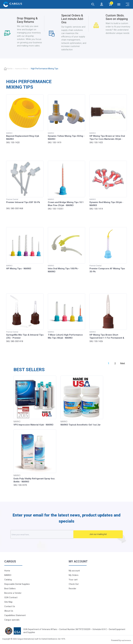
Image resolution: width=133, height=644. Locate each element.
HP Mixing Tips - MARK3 (19, 269)
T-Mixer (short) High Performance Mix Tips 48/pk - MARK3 (65, 336)
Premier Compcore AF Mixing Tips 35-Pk (107, 270)
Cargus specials (12, 620)
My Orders (74, 575)
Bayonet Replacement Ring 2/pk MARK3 (23, 138)
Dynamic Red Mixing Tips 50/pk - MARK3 (106, 204)
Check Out (74, 584)
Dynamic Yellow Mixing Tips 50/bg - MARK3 (66, 138)
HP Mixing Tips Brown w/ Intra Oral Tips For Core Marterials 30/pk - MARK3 (107, 139)
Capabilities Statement (15, 615)
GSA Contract (11, 597)
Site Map (8, 602)
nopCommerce (126, 640)
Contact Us (10, 606)
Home (10, 69)
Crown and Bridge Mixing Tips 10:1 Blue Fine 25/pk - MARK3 (66, 204)
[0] (110, 4)
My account (74, 571)
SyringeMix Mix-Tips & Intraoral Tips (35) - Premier (25, 336)
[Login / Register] (102, 4)
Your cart (73, 580)
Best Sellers (10, 589)
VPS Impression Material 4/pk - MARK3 (33, 425)
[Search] (93, 4)
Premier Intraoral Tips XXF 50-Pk (23, 202)
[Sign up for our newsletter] (49, 534)
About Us (9, 611)
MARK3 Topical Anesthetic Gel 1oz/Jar (81, 425)
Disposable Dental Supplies (17, 584)
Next (123, 363)
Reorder (72, 589)
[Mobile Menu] (128, 4)
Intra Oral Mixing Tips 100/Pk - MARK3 (63, 270)
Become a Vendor (13, 593)
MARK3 (8, 575)
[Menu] (119, 4)
